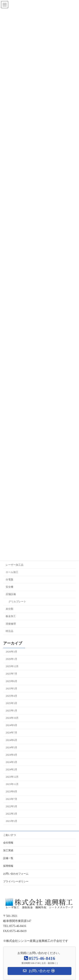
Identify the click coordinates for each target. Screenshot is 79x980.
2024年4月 (11, 755)
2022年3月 (11, 814)
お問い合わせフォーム (16, 874)
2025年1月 (11, 711)
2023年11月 (12, 784)
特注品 (9, 631)
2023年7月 (11, 799)
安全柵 (9, 587)
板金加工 (11, 616)
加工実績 (8, 850)
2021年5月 (11, 821)
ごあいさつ (9, 835)
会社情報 (8, 843)
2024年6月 (11, 740)
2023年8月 (11, 792)
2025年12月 (12, 667)
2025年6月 (11, 681)
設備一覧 (8, 858)
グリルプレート (17, 602)
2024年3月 (11, 762)
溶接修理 (11, 624)
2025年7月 (11, 674)
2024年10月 (12, 718)
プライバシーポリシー (16, 881)
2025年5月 (11, 689)
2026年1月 (11, 659)
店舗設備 (11, 594)
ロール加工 (12, 572)
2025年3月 (11, 703)
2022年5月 (11, 806)
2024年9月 (11, 725)
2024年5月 (11, 747)
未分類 (9, 609)
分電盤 (9, 580)
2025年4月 (11, 696)
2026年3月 (11, 652)
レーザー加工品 (15, 565)
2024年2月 (11, 769)
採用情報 (8, 866)
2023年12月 (12, 777)
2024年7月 (11, 733)
